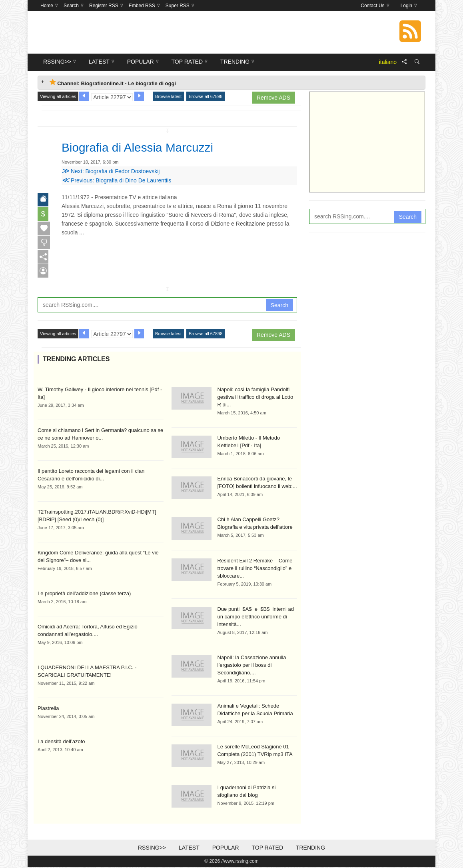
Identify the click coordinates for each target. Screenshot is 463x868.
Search (279, 306)
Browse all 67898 (206, 96)
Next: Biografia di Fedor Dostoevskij (111, 171)
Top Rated (267, 849)
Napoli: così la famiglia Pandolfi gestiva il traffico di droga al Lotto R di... (255, 398)
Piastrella (48, 709)
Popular (226, 849)
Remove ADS (273, 98)
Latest (189, 849)
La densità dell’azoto (61, 742)
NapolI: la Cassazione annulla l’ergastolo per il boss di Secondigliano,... (252, 666)
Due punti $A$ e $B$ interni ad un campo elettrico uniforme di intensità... (256, 617)
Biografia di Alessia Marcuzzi (143, 147)
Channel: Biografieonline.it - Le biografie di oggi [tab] (113, 83)
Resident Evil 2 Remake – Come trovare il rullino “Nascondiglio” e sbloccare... (255, 569)
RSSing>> (152, 849)
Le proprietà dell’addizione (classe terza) (84, 594)
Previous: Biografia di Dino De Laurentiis (116, 180)
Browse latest (168, 96)
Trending (310, 849)
